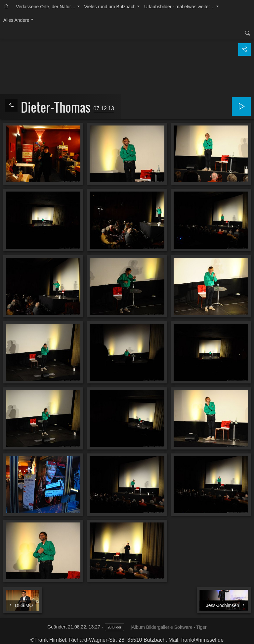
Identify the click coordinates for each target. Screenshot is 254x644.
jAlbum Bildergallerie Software (162, 627)
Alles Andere (16, 20)
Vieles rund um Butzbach (110, 7)
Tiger (201, 627)
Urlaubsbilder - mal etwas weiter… (179, 7)
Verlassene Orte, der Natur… (46, 7)
